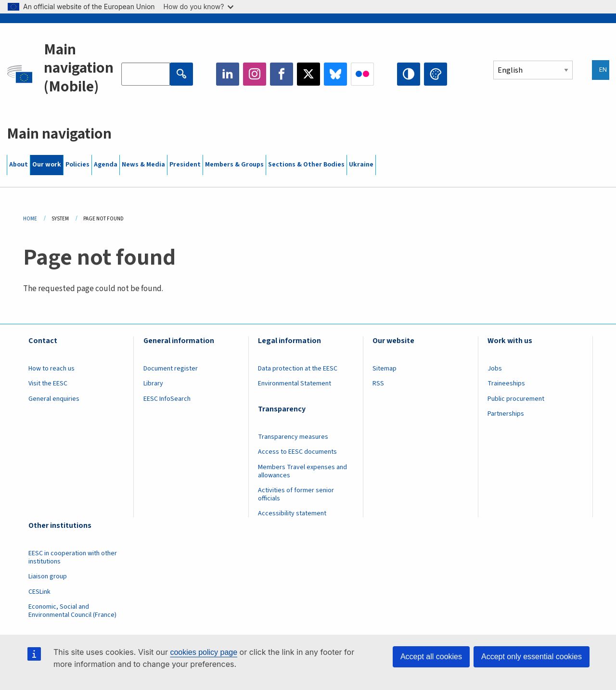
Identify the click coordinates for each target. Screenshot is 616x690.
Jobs (495, 369)
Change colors (436, 74)
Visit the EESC (48, 383)
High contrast (409, 74)
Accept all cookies (431, 657)
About (19, 165)
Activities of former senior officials (296, 494)
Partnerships (506, 414)
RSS (378, 383)
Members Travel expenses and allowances (302, 471)
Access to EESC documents (297, 452)
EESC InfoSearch (167, 399)
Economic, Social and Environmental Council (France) (73, 611)
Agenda (106, 165)
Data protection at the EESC (298, 369)
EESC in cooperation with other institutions (73, 557)
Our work (47, 165)
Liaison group (48, 576)
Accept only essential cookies (532, 657)
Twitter (308, 74)
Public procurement (516, 399)
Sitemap (385, 369)
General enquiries (54, 399)
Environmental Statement (295, 383)
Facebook (282, 74)
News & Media (143, 165)
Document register (171, 369)
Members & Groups (234, 165)
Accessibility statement (292, 513)
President (185, 165)
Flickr (362, 74)
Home (30, 219)
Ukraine (361, 165)
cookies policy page (204, 652)
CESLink (39, 592)
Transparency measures (293, 437)
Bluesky (335, 74)
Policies (77, 165)
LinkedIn (228, 74)
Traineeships (506, 383)
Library (153, 383)
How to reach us (51, 369)
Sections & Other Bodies (306, 165)
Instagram (255, 74)
